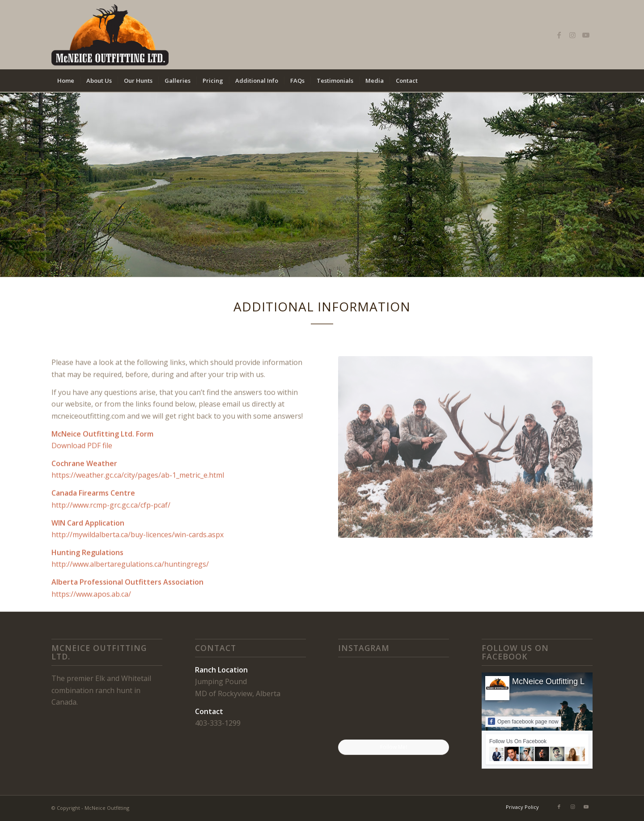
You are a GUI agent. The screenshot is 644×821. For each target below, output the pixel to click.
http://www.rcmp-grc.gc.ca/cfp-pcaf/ (111, 531)
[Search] (587, 81)
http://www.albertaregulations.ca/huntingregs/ (130, 590)
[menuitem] (66, 81)
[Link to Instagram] (572, 35)
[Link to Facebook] (559, 35)
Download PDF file (82, 471)
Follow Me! (394, 747)
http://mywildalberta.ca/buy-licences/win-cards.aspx (138, 560)
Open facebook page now (523, 721)
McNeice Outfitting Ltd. (553, 681)
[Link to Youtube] (586, 35)
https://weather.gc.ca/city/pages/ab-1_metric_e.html (138, 501)
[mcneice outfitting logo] (110, 35)
